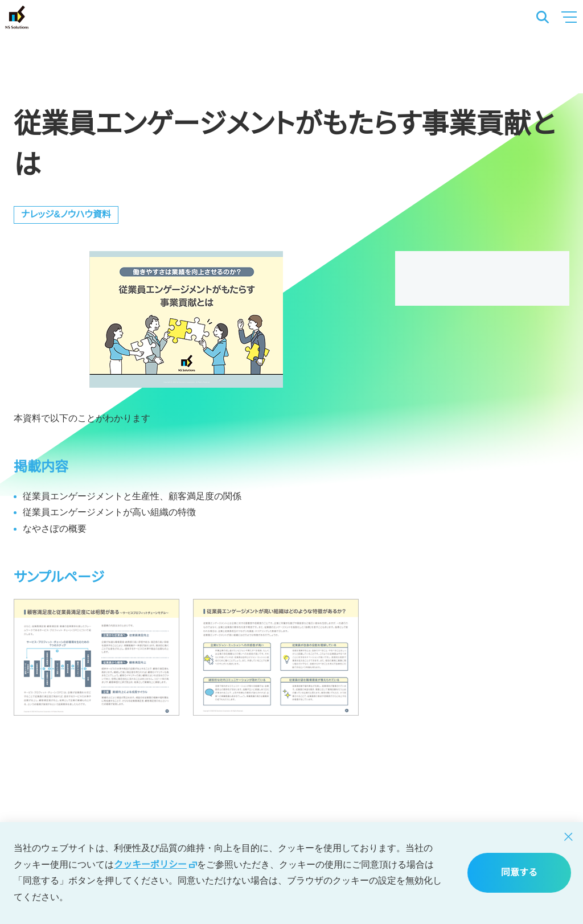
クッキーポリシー (155, 865)
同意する (519, 872)
